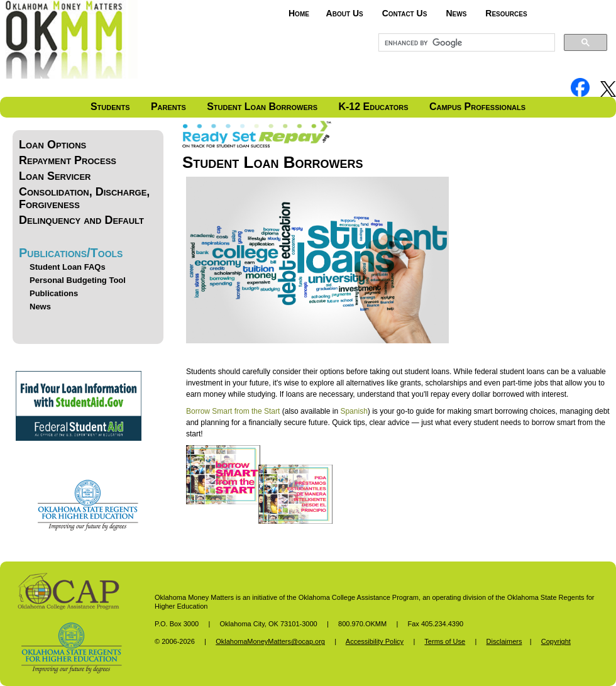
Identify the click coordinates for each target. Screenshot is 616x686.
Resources (506, 13)
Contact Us (405, 13)
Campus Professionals (477, 107)
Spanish (354, 411)
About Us (345, 13)
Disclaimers (504, 641)
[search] (465, 43)
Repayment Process (68, 160)
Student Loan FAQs (68, 267)
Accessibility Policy (375, 641)
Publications (54, 293)
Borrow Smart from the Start (233, 411)
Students (110, 107)
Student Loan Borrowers (262, 107)
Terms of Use (445, 641)
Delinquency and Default (81, 220)
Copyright (556, 641)
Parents (168, 107)
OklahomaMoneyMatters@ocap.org (270, 641)
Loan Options (52, 145)
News (456, 13)
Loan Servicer (55, 176)
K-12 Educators (373, 107)
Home (299, 13)
